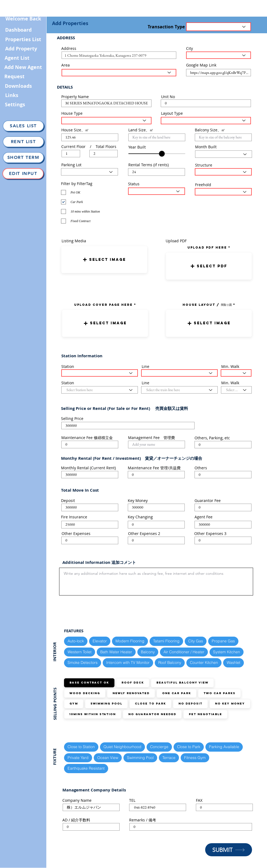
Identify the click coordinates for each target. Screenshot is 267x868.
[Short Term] (23, 158)
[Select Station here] (100, 373)
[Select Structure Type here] (223, 172)
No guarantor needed (152, 714)
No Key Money (230, 704)
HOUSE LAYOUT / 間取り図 (207, 305)
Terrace (169, 757)
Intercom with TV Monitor (128, 662)
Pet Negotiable (205, 714)
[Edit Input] (23, 174)
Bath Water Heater (116, 652)
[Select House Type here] (106, 121)
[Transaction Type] (219, 27)
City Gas (195, 641)
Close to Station (81, 747)
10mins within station (92, 714)
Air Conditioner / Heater (184, 652)
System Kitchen (226, 652)
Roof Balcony (170, 662)
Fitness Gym (195, 757)
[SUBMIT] (229, 850)
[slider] (162, 154)
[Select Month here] (224, 154)
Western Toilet (79, 652)
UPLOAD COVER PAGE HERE (103, 305)
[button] (104, 260)
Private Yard (78, 757)
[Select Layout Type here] (206, 121)
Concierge (159, 747)
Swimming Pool (106, 704)
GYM (74, 704)
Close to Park (150, 704)
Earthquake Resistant (86, 768)
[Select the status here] (157, 191)
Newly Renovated (131, 693)
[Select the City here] (219, 55)
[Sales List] (23, 126)
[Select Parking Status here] (89, 172)
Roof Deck (133, 683)
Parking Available (224, 747)
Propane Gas (223, 641)
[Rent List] (23, 142)
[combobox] (119, 55)
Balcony (148, 652)
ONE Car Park (176, 693)
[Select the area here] (119, 73)
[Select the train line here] (179, 373)
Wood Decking (85, 693)
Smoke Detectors (82, 662)
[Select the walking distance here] (236, 373)
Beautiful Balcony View (182, 683)
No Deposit (190, 704)
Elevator (100, 641)
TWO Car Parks (219, 693)
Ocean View (108, 757)
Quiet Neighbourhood (122, 747)
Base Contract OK (89, 683)
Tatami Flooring (166, 641)
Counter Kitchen (204, 662)
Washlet (233, 662)
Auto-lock (76, 641)
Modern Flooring (130, 641)
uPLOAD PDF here (208, 247)
